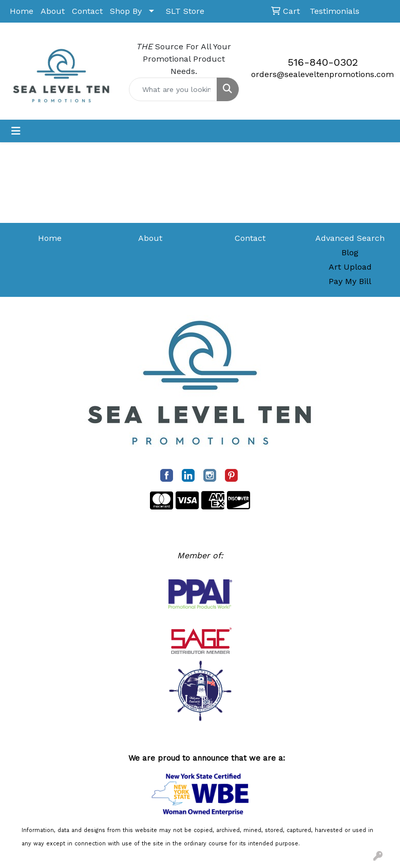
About (53, 11)
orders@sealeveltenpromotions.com (322, 74)
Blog (350, 252)
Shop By (126, 11)
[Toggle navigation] (16, 131)
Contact (87, 11)
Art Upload (350, 267)
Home (22, 11)
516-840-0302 (323, 62)
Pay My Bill (350, 281)
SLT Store (185, 11)
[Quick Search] (173, 89)
